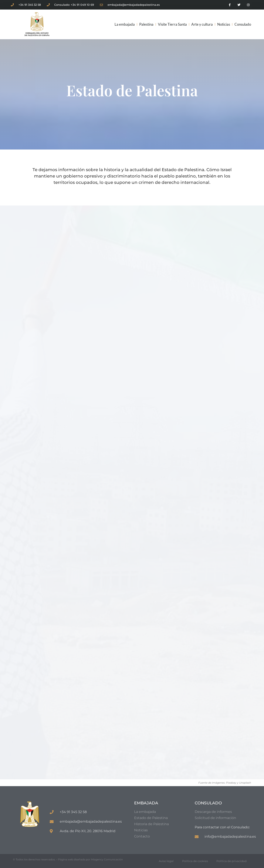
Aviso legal (166, 861)
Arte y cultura (202, 24)
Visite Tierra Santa (172, 24)
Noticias (224, 24)
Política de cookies (195, 861)
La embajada (125, 24)
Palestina (146, 24)
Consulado (243, 24)
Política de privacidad (231, 861)
